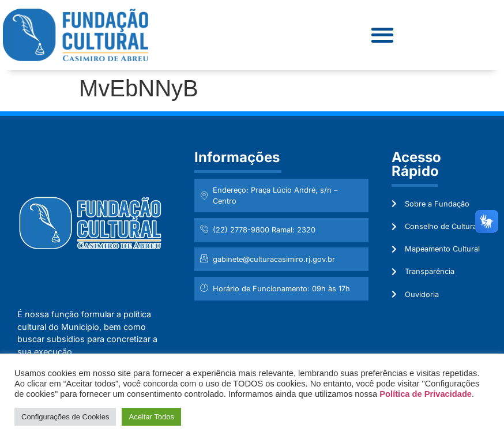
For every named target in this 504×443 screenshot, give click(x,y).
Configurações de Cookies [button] (65, 417)
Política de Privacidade (426, 394)
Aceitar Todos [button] (151, 417)
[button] (382, 35)
